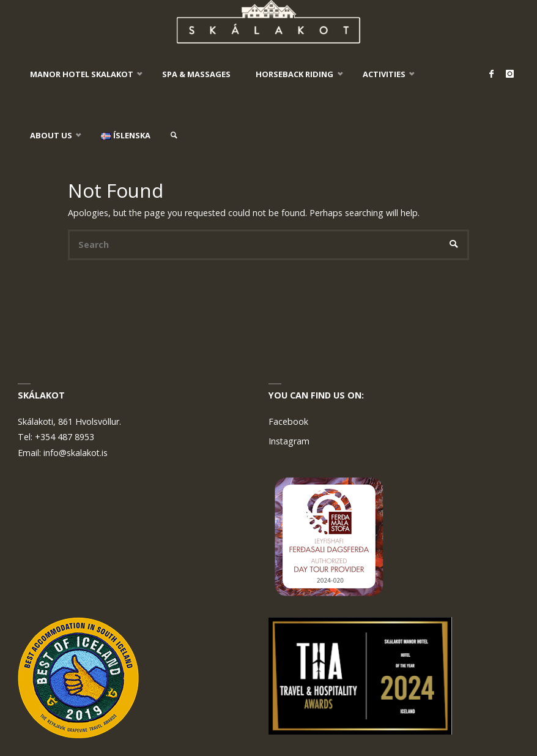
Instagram (289, 441)
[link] (174, 135)
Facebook (288, 421)
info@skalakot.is (76, 453)
